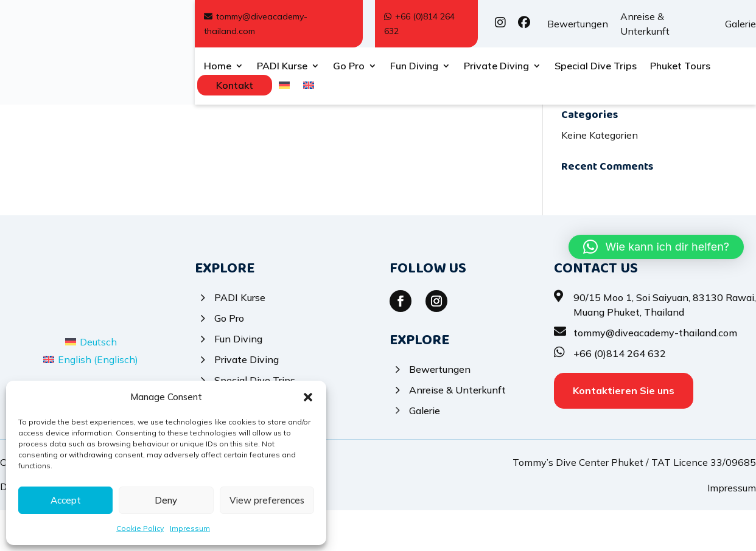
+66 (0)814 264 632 (419, 24)
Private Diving (496, 67)
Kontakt (235, 85)
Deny (166, 500)
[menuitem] (284, 88)
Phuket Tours (680, 67)
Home (218, 67)
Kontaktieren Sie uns (624, 431)
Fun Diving (414, 67)
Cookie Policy (140, 528)
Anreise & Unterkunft (645, 24)
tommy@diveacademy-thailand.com (256, 24)
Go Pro (349, 67)
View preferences (267, 500)
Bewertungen (578, 24)
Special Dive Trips (596, 67)
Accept (66, 500)
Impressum (190, 528)
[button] (308, 397)
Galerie (740, 24)
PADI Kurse (282, 67)
